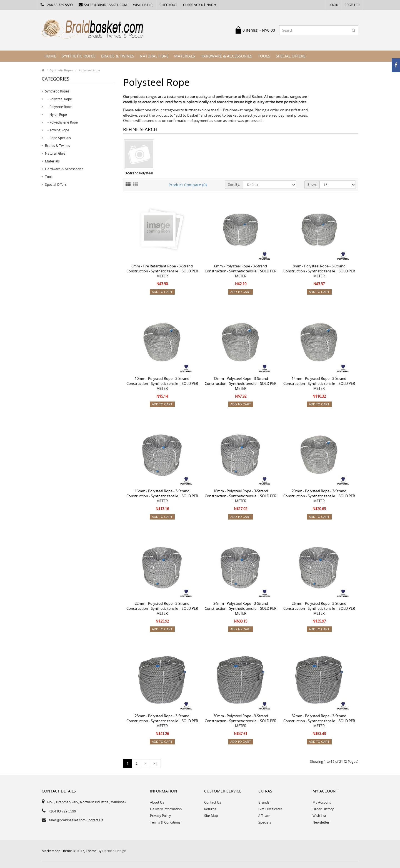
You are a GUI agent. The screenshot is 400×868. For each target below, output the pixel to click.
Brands (264, 802)
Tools (264, 56)
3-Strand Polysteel (139, 173)
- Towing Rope (57, 130)
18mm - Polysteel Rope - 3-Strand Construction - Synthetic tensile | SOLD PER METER (241, 496)
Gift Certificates (270, 809)
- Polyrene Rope (58, 107)
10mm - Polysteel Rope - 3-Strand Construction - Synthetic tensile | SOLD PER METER (162, 383)
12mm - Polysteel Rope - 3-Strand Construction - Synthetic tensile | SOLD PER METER (241, 383)
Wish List (319, 816)
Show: (312, 185)
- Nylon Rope (56, 115)
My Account (322, 802)
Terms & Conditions (165, 822)
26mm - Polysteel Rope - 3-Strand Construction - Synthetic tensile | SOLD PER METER (319, 608)
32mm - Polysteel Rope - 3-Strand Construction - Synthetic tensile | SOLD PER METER (319, 721)
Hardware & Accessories (226, 56)
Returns (210, 809)
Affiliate (264, 816)
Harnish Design (114, 851)
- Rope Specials (58, 138)
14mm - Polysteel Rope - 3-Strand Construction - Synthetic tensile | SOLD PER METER (319, 383)
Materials (185, 56)
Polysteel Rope (89, 70)
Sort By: (234, 185)
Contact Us (95, 820)
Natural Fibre (154, 56)
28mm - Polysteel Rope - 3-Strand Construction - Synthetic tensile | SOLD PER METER (162, 721)
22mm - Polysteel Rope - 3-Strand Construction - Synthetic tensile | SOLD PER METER (162, 608)
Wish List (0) (143, 5)
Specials (265, 822)
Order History (323, 809)
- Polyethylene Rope (61, 122)
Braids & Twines (118, 56)
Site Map (211, 816)
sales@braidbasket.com (103, 5)
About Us (157, 802)
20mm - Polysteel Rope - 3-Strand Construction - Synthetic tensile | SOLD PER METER (319, 496)
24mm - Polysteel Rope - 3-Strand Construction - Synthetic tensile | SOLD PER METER (241, 608)
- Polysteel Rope (58, 99)
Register (352, 5)
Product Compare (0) (188, 185)
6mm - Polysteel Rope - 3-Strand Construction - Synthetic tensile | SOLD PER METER (241, 271)
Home (50, 56)
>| (155, 763)
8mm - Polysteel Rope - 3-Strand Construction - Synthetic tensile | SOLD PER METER (319, 271)
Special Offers (291, 56)
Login (334, 5)
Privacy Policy (160, 816)
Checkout (168, 5)
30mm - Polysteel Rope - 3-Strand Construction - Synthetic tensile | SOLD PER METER (241, 721)
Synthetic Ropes (79, 56)
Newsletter (321, 822)
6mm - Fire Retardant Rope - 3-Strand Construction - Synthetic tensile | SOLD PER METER (162, 271)
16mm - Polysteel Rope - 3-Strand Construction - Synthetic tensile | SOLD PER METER (162, 496)
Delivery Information (166, 809)
